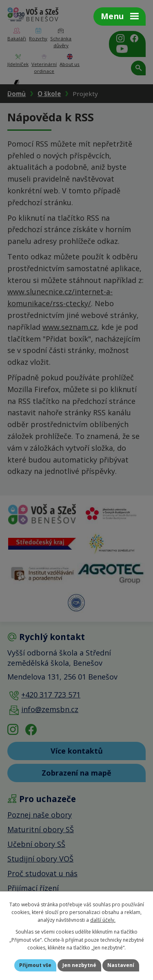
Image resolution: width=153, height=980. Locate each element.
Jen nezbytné (79, 965)
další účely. (103, 920)
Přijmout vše (35, 965)
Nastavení (121, 965)
